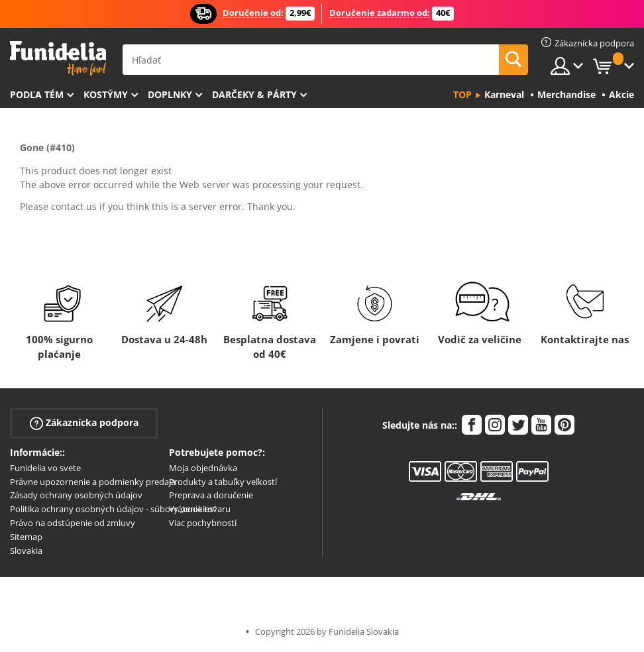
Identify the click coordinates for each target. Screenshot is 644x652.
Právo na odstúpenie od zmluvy (73, 523)
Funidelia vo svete (45, 468)
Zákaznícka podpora (84, 423)
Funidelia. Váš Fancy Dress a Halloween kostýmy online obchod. (58, 59)
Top (462, 94)
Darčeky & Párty (254, 94)
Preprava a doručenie (211, 495)
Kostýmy (106, 94)
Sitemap (26, 537)
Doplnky (170, 94)
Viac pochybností (203, 523)
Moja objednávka (203, 468)
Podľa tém (37, 94)
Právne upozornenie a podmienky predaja (93, 482)
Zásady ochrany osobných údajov (76, 495)
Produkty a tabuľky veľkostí (223, 482)
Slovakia (26, 551)
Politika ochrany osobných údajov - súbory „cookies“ (113, 509)
